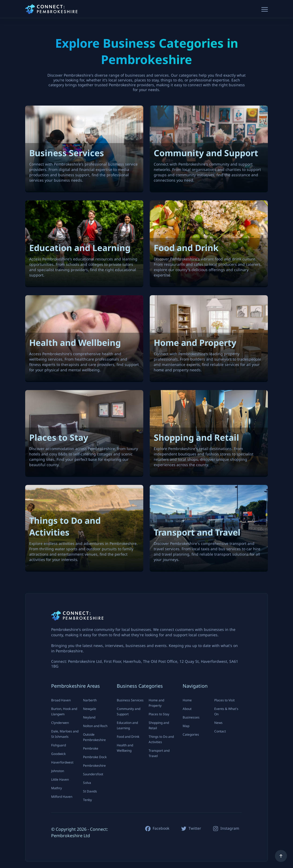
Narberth (90, 700)
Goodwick (58, 754)
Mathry (57, 788)
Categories (191, 734)
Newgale (90, 709)
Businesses (191, 717)
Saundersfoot (93, 774)
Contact (220, 731)
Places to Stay (159, 714)
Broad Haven (61, 700)
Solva (87, 783)
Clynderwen (60, 723)
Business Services (130, 700)
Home (187, 700)
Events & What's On (226, 711)
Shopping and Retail (159, 725)
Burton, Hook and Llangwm (64, 711)
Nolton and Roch (95, 726)
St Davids (90, 791)
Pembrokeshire (94, 766)
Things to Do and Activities (161, 739)
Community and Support (129, 711)
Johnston (58, 771)
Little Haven (60, 779)
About (187, 709)
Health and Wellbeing (125, 748)
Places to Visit (224, 700)
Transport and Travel (159, 753)
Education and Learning (127, 725)
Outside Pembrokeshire (94, 737)
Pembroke (91, 748)
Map (186, 726)
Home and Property (156, 703)
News (218, 723)
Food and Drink (128, 737)
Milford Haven (62, 797)
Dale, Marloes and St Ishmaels (65, 734)
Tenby (87, 800)
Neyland (89, 717)
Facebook (161, 828)
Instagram (230, 828)
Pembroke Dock (95, 757)
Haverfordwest (62, 762)
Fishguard (59, 745)
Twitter (195, 828)
